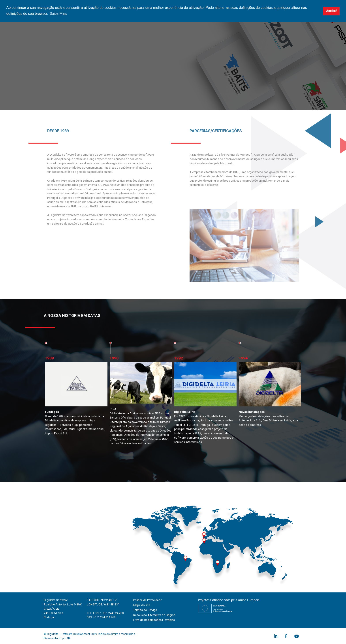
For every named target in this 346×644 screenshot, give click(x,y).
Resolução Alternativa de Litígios (154, 615)
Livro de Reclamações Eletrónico (154, 620)
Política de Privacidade (148, 600)
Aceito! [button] (331, 11)
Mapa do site (142, 605)
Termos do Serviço (145, 610)
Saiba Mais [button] (58, 14)
